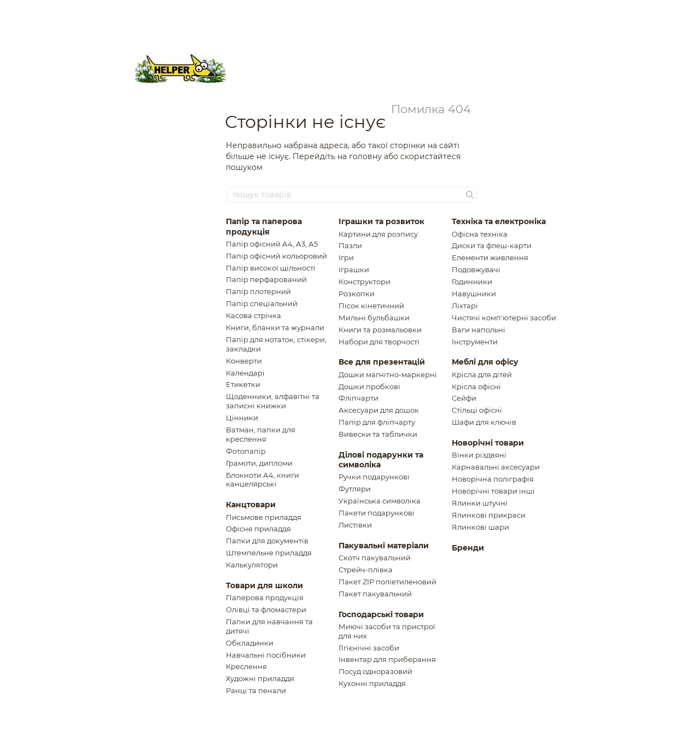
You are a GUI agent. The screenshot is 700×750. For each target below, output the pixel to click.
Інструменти (475, 342)
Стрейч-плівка (366, 570)
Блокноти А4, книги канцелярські (262, 480)
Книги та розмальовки (380, 330)
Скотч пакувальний (375, 558)
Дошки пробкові (369, 386)
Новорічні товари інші (493, 491)
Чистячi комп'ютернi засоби (504, 318)
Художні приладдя (260, 678)
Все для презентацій (382, 362)
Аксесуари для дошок (379, 410)
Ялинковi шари (480, 527)
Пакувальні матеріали (384, 546)
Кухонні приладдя (372, 683)
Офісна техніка (480, 234)
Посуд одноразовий (375, 671)
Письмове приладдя (264, 517)
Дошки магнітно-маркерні (388, 374)
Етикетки (243, 384)
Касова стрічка (253, 315)
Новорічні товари (488, 443)
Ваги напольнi (479, 330)
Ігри (346, 257)
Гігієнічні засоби (369, 648)
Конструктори (364, 282)
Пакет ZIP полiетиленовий (387, 582)
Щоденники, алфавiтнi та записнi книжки (273, 401)
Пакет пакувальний (375, 594)
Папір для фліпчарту (377, 422)
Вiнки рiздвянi (479, 455)
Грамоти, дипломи (259, 463)
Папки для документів (267, 541)
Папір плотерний (258, 291)
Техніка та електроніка (499, 221)
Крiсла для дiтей (482, 374)
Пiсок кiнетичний (371, 306)
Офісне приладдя (258, 529)
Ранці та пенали (256, 690)
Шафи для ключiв (484, 422)
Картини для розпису (378, 234)
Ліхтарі (465, 306)
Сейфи (464, 398)
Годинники (472, 282)
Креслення (246, 666)
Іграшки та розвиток (381, 221)
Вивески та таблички (378, 434)
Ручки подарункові (374, 477)
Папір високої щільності (271, 268)
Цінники (242, 418)
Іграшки (354, 269)
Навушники (474, 294)
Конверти (244, 361)
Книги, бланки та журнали (275, 327)
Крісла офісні (476, 386)
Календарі (245, 373)
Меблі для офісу (485, 362)
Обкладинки (250, 643)
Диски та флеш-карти (492, 245)
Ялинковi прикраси (489, 515)
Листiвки (355, 525)
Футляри (355, 489)
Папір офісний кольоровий (276, 256)
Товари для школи (264, 585)
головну (365, 156)
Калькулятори (252, 565)
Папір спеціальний (262, 303)
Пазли (350, 245)
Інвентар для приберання (387, 659)
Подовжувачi (476, 269)
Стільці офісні (477, 410)
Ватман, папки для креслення (261, 434)
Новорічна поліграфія (493, 479)
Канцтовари (251, 505)
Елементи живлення (490, 257)
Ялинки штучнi (480, 503)
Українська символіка (380, 501)
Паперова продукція (265, 597)
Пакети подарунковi (377, 513)
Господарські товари (381, 614)
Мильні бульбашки (374, 318)
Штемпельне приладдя (269, 553)
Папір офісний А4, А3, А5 (272, 244)
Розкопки (357, 294)
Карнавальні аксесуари (496, 467)
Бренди (468, 548)
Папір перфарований (266, 279)
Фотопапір (246, 451)
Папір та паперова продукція (264, 226)
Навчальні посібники (266, 655)
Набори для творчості (379, 342)
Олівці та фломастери (266, 610)
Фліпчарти (358, 398)
